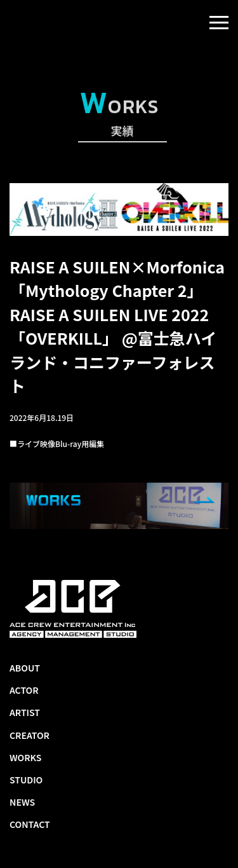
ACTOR (24, 690)
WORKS (25, 757)
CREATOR (30, 735)
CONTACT (30, 824)
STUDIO (26, 780)
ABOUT (25, 668)
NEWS (22, 802)
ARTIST (25, 712)
